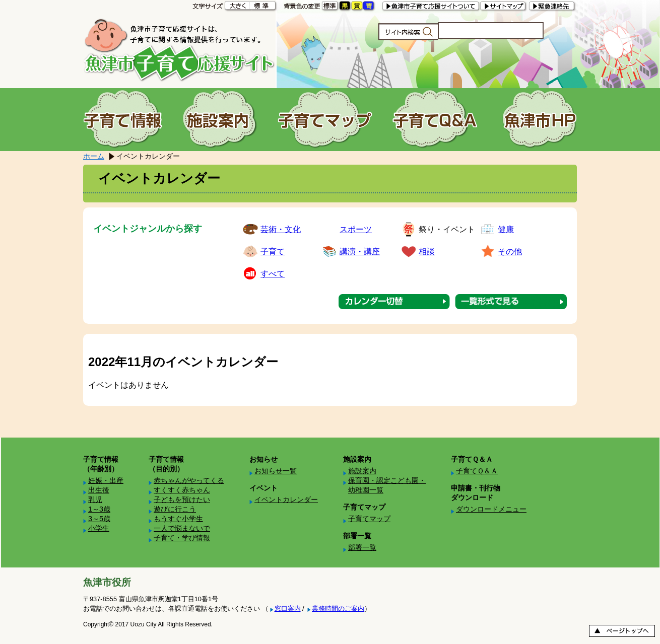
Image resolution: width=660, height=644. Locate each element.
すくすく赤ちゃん (182, 490)
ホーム (94, 156)
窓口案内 (288, 609)
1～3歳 (99, 509)
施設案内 (362, 471)
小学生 (99, 528)
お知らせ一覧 (276, 471)
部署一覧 (362, 547)
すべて (273, 274)
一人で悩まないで (182, 528)
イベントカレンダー (286, 499)
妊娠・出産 (106, 480)
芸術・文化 (281, 229)
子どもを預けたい (182, 499)
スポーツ (356, 229)
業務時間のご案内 (338, 609)
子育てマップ (369, 519)
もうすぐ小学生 (178, 519)
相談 (427, 252)
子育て (273, 252)
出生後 (99, 490)
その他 (510, 252)
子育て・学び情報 (182, 538)
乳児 (95, 499)
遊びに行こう (175, 509)
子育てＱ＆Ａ (477, 471)
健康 (506, 229)
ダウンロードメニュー (491, 509)
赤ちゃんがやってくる (189, 480)
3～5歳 (99, 519)
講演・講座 (360, 252)
